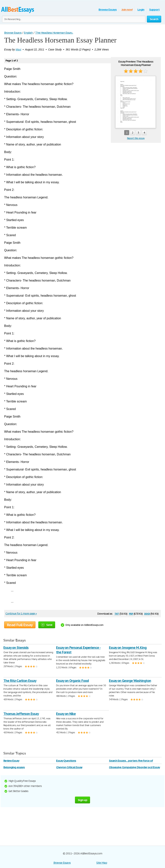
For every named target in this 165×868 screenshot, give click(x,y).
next (156, 133)
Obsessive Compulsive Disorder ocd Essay (134, 767)
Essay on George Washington (130, 681)
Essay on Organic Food (72, 681)
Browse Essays (108, 10)
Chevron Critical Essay (69, 767)
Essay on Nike (66, 714)
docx (147, 613)
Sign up (82, 800)
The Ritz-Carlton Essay (20, 681)
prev (116, 133)
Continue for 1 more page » (21, 613)
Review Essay (11, 761)
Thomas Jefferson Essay (21, 714)
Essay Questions (66, 761)
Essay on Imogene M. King (128, 648)
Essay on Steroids (16, 648)
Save (47, 625)
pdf (131, 613)
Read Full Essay (20, 625)
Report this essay (136, 138)
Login (141, 10)
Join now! (127, 10)
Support (154, 10)
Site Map (102, 863)
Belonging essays (14, 767)
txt (117, 613)
